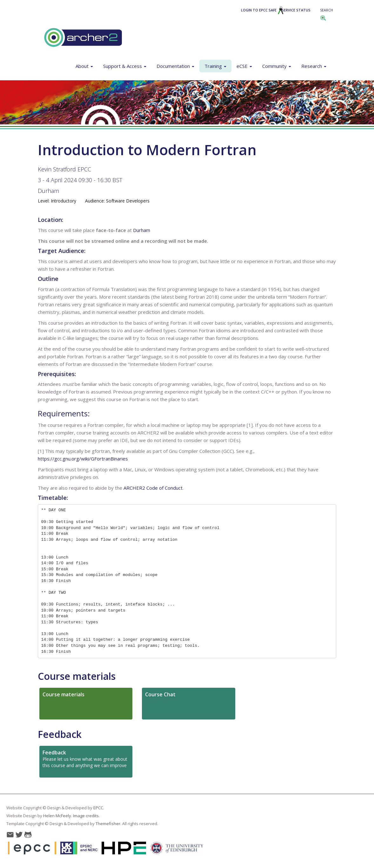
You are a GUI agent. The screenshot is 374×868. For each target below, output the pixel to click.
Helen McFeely (57, 816)
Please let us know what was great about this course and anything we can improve (85, 759)
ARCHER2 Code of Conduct (153, 488)
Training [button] (215, 66)
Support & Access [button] (125, 66)
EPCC (98, 808)
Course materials (77, 676)
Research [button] (314, 66)
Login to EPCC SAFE (262, 10)
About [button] (84, 66)
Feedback (60, 734)
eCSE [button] (244, 66)
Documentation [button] (175, 66)
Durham (48, 191)
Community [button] (277, 66)
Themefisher (108, 824)
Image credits (86, 816)
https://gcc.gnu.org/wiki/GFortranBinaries (83, 459)
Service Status (296, 10)
